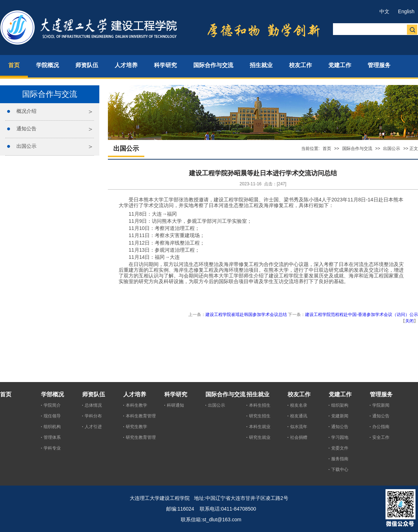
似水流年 (299, 427)
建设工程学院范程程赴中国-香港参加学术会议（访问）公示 (362, 315)
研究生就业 (260, 437)
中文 (384, 11)
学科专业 (52, 448)
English (406, 11)
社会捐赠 (299, 437)
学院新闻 (381, 405)
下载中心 (340, 470)
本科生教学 (136, 405)
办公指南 (381, 427)
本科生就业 (260, 427)
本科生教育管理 (141, 416)
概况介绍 (26, 111)
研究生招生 (260, 416)
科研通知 (175, 405)
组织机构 (52, 427)
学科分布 (93, 416)
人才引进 (93, 427)
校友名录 (299, 405)
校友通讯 (299, 416)
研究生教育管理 (141, 437)
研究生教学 (136, 427)
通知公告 (26, 129)
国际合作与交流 (357, 149)
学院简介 (52, 405)
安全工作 (381, 437)
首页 (327, 149)
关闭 (409, 321)
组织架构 (340, 405)
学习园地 (340, 437)
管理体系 (52, 437)
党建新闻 (340, 416)
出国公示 (26, 146)
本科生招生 (260, 405)
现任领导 (52, 416)
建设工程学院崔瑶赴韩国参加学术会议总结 (246, 315)
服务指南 (340, 459)
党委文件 (340, 448)
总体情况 (93, 405)
